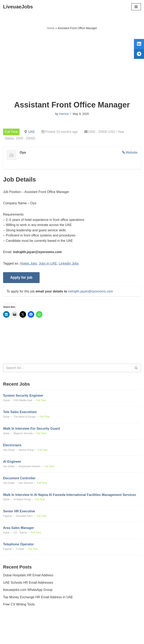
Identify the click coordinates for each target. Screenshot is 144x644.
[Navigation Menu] (136, 7)
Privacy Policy (14, 629)
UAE (32, 132)
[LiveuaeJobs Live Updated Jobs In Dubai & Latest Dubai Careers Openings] (18, 7)
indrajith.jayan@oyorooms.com (91, 292)
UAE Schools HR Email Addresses (28, 584)
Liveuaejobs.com (57, 638)
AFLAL (95, 638)
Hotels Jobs (29, 264)
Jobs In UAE (48, 264)
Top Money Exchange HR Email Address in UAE (38, 599)
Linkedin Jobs (69, 264)
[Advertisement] (72, 65)
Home (51, 28)
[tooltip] (138, 45)
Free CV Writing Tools (19, 606)
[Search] (67, 369)
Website (131, 152)
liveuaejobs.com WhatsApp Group (28, 591)
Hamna (64, 114)
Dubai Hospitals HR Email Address (28, 577)
